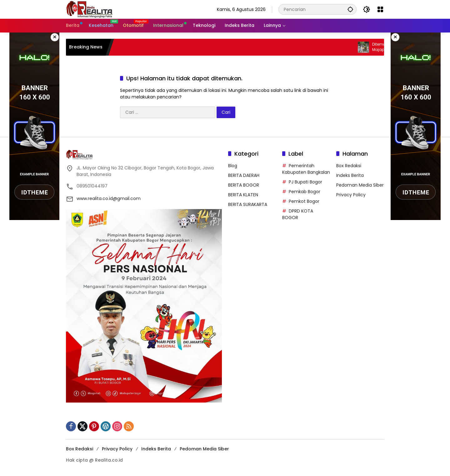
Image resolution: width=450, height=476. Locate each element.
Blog (233, 166)
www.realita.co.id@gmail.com (109, 198)
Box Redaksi (349, 166)
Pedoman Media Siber (360, 185)
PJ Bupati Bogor (305, 182)
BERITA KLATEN (243, 195)
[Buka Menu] (380, 9)
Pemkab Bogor (305, 192)
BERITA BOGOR (244, 185)
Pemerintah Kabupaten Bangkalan (306, 169)
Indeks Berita (350, 175)
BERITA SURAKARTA (248, 204)
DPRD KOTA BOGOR (298, 214)
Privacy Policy (351, 195)
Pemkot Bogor (304, 201)
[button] (350, 9)
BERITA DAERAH (244, 175)
